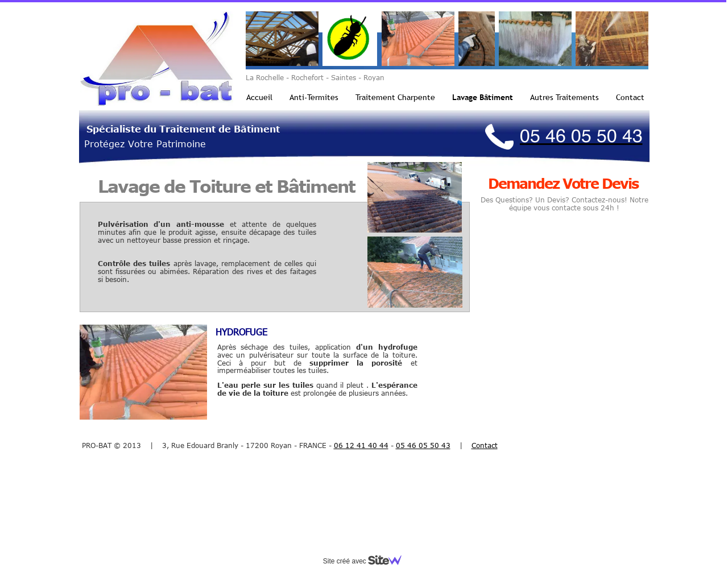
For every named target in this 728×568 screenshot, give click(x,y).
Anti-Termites (314, 97)
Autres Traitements (564, 97)
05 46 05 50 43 (423, 445)
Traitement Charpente (395, 97)
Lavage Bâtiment (483, 97)
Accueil (259, 97)
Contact (630, 97)
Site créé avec (367, 561)
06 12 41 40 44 (361, 445)
